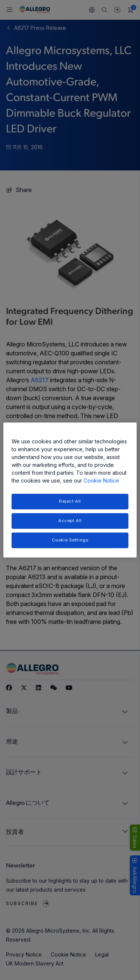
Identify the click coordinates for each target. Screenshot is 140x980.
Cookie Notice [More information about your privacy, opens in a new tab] (101, 480)
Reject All (70, 501)
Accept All (70, 521)
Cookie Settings (70, 540)
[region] (70, 490)
